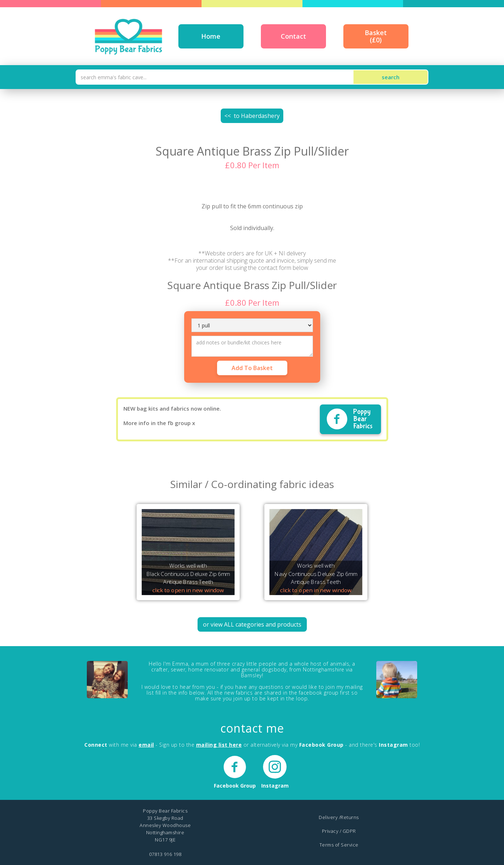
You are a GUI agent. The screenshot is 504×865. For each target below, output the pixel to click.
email (146, 745)
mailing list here (219, 745)
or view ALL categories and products (252, 624)
